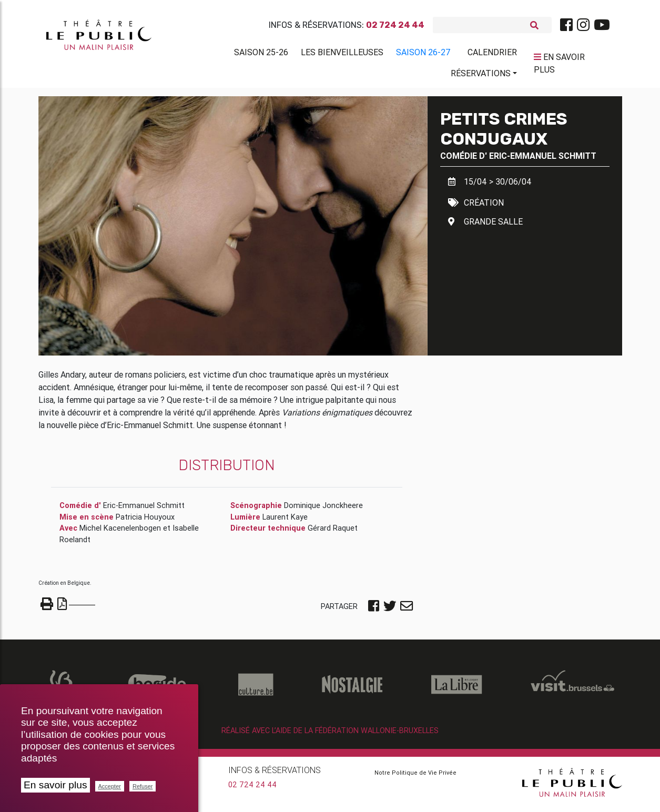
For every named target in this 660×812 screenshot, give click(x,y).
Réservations (481, 75)
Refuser (143, 786)
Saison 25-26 (261, 54)
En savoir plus (55, 785)
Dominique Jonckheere (323, 510)
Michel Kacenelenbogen (120, 532)
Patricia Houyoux (145, 521)
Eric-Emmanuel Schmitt (543, 160)
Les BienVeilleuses (342, 54)
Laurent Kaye (285, 521)
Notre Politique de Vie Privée (415, 777)
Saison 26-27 (423, 54)
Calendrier (492, 54)
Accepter (110, 786)
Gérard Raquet (333, 532)
